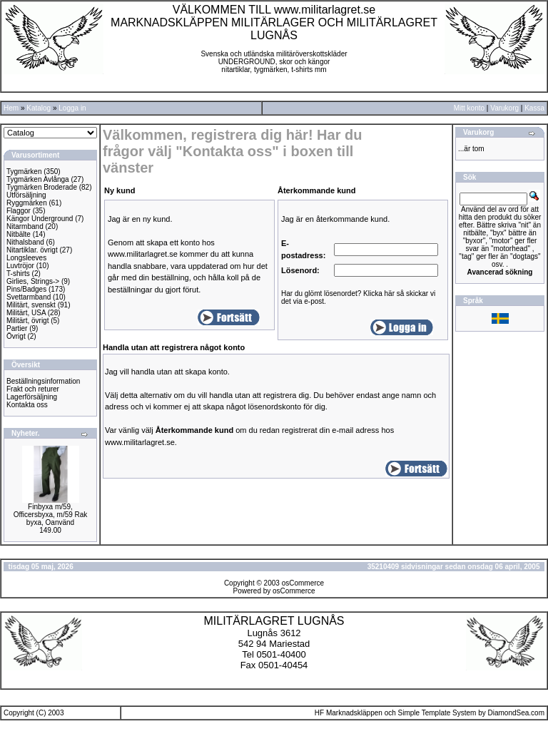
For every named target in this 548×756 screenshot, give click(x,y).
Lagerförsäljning (32, 397)
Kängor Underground (40, 219)
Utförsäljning (26, 195)
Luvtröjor (20, 266)
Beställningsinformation (43, 381)
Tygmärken (24, 172)
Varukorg (504, 108)
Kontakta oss (27, 405)
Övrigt (16, 336)
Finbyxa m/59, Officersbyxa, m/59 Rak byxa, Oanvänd (51, 515)
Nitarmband (25, 226)
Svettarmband (29, 297)
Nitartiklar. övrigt (32, 250)
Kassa (534, 108)
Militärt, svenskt (31, 305)
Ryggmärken (27, 203)
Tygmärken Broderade (42, 187)
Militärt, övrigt (27, 321)
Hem (11, 108)
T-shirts (18, 274)
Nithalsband (25, 242)
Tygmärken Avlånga (38, 179)
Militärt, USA (26, 313)
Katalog (39, 108)
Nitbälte (19, 234)
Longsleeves (26, 258)
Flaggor (19, 211)
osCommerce (303, 583)
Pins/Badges (26, 289)
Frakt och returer (33, 389)
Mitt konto (469, 108)
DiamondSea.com (516, 713)
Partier (17, 328)
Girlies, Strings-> (33, 281)
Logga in (72, 108)
